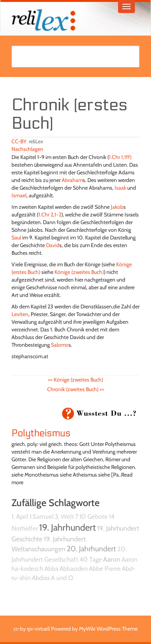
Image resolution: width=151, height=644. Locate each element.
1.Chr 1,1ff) (120, 157)
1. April (20, 516)
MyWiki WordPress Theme (108, 629)
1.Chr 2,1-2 (50, 215)
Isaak (120, 188)
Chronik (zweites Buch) (76, 389)
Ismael (19, 195)
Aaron (112, 559)
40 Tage (91, 559)
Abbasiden (74, 569)
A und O (62, 578)
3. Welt (64, 516)
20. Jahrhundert (91, 549)
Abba (51, 569)
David (53, 245)
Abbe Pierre (105, 569)
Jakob (117, 207)
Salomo (60, 345)
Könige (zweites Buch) (79, 272)
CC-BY (19, 141)
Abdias (41, 578)
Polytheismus (41, 433)
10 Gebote (94, 516)
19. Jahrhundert (67, 527)
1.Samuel (42, 516)
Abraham (72, 180)
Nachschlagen (27, 149)
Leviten (20, 314)
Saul (16, 238)
